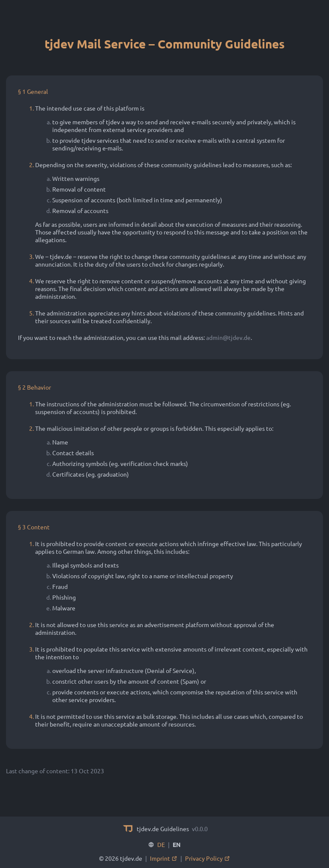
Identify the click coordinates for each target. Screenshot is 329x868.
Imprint (164, 858)
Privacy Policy (208, 858)
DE (161, 844)
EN (177, 844)
